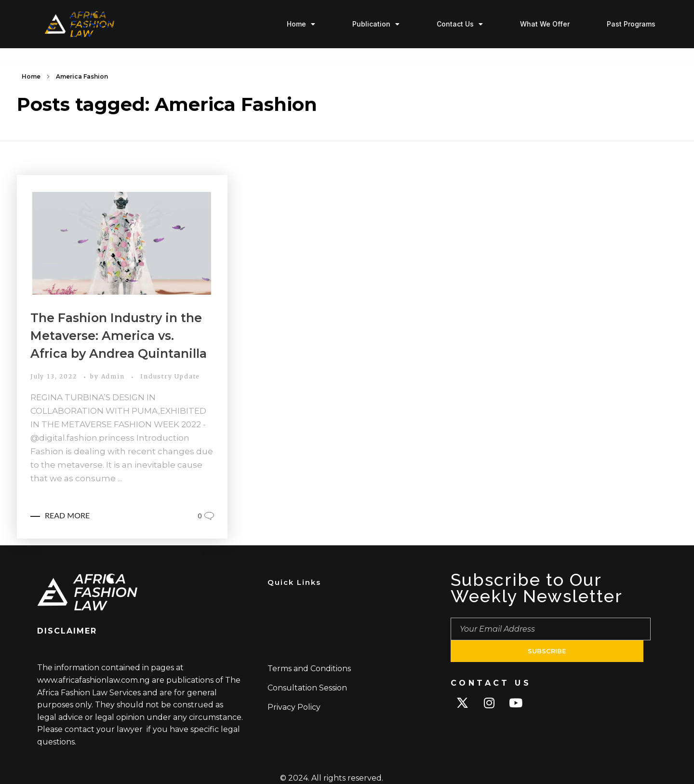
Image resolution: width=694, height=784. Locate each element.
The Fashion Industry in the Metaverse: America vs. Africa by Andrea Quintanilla (119, 336)
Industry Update (170, 376)
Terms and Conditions (309, 669)
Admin (114, 376)
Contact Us (460, 24)
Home (301, 24)
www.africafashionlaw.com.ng (93, 680)
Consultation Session (307, 688)
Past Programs (631, 24)
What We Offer (545, 24)
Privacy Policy (294, 707)
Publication (376, 24)
